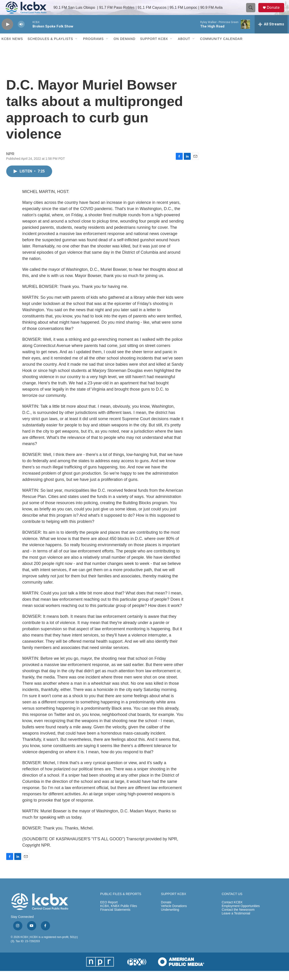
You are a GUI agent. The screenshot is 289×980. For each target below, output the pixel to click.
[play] (7, 34)
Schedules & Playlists (50, 48)
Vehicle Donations (174, 915)
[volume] (21, 34)
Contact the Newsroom (238, 919)
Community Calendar (221, 48)
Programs (93, 48)
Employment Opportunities (241, 915)
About (184, 48)
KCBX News (12, 48)
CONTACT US (232, 903)
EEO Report (109, 912)
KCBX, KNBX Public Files (119, 915)
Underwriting (170, 919)
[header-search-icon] (253, 12)
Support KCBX (154, 48)
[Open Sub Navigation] (77, 48)
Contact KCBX (232, 912)
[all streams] (271, 33)
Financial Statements (115, 919)
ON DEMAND (125, 48)
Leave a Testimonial (236, 923)
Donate (276, 12)
